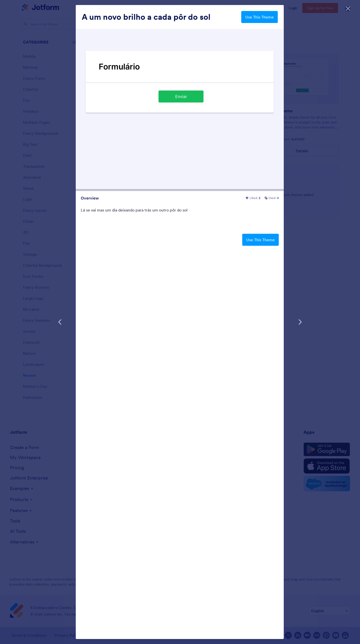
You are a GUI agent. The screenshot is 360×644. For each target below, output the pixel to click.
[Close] (348, 7)
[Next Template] (300, 322)
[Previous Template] (60, 322)
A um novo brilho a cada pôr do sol (146, 17)
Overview (90, 198)
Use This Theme (259, 17)
